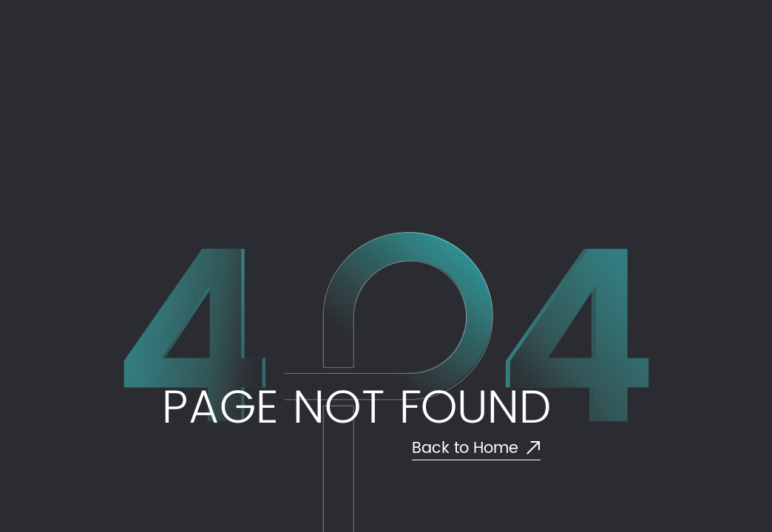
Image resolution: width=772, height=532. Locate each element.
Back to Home (476, 449)
